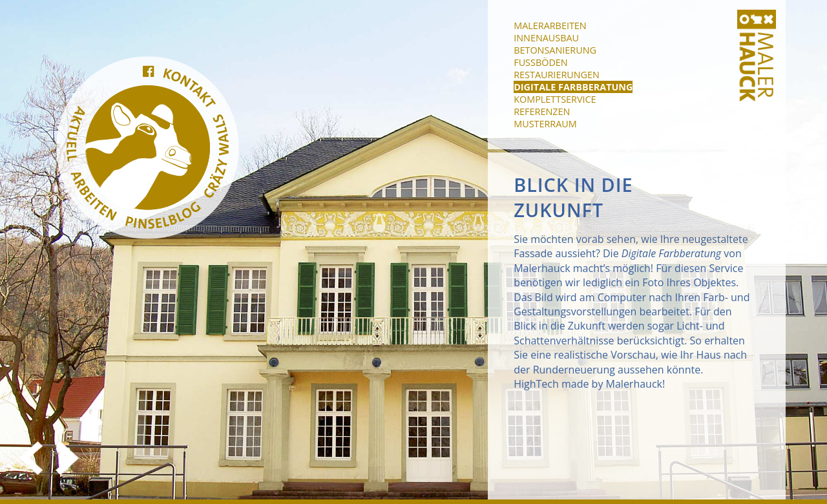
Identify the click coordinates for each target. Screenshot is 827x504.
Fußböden (540, 62)
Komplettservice (555, 99)
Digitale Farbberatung (573, 87)
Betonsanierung (555, 50)
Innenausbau (546, 38)
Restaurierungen (557, 75)
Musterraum (545, 124)
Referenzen (542, 111)
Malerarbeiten (550, 26)
